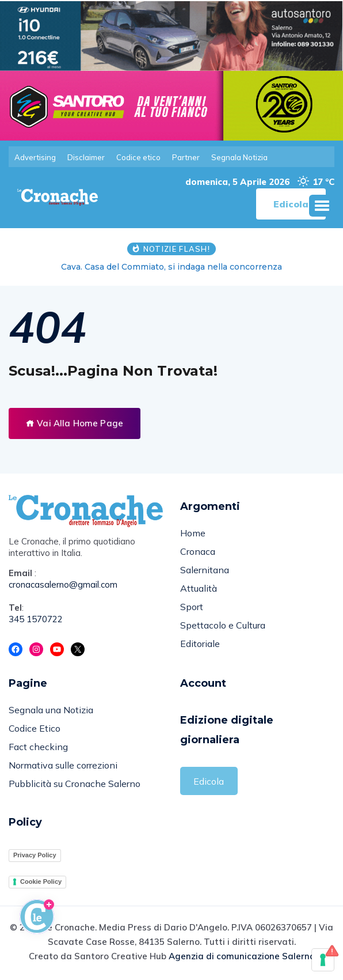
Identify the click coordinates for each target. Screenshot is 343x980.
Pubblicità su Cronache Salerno (75, 784)
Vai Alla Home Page (75, 423)
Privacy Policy (35, 855)
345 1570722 (36, 619)
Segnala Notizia (239, 157)
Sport (192, 607)
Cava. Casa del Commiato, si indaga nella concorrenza (171, 267)
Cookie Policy (41, 881)
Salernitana (205, 570)
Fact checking (38, 747)
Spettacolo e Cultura (223, 625)
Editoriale (200, 644)
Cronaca (198, 551)
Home (193, 533)
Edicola (209, 781)
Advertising (35, 157)
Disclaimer (86, 157)
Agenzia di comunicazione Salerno (242, 956)
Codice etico (138, 157)
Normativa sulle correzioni (63, 765)
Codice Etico (35, 728)
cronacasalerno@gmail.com (63, 584)
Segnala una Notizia (51, 710)
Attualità (199, 588)
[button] (322, 206)
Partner (186, 157)
